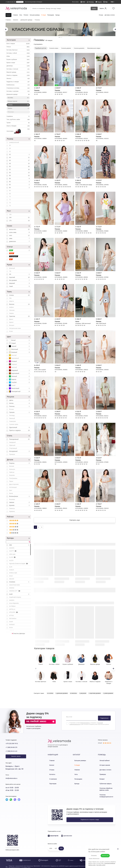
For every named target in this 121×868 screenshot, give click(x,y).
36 (10, 145)
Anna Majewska (14, 603)
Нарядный (12, 442)
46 (20, 160)
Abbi (19, 545)
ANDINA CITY (15, 591)
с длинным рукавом (62, 696)
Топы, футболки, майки (18, 120)
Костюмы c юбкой (18, 53)
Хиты (21, 15)
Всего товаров (18, 44)
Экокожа (12, 310)
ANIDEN (12, 600)
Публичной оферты (85, 725)
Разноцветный (19, 391)
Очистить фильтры (18, 634)
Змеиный (12, 418)
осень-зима (20, 232)
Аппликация (13, 487)
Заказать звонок (16, 759)
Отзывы (101, 15)
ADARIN (12, 548)
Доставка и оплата (110, 15)
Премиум (12, 454)
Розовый (19, 361)
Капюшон (12, 469)
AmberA (12, 570)
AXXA (11, 628)
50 (20, 166)
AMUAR (12, 579)
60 (20, 182)
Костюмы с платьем (18, 69)
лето (20, 235)
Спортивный (13, 448)
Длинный (12, 268)
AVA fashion (13, 619)
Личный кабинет (103, 762)
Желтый (13, 355)
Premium (26, 15)
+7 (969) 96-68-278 (13, 750)
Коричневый (19, 373)
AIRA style (12, 554)
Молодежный (20, 451)
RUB (61, 846)
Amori (11, 576)
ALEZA (11, 560)
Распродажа (51, 15)
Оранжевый (14, 358)
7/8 (10, 271)
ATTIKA (11, 616)
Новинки (16, 15)
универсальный (14, 142)
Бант (11, 490)
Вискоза (20, 304)
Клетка (20, 403)
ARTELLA (12, 609)
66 (10, 191)
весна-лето (20, 229)
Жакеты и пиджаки (18, 75)
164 (20, 217)
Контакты (50, 775)
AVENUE (12, 625)
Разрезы (20, 463)
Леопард (12, 415)
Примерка (101, 775)
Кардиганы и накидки (18, 82)
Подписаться (104, 720)
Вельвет (12, 325)
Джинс (11, 319)
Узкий (20, 286)
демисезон (20, 241)
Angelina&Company (15, 597)
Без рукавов (20, 280)
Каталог (8, 15)
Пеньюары (11, 112)
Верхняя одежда (18, 72)
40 (10, 151)
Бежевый (19, 352)
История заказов (103, 767)
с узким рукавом (108, 696)
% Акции (44, 15)
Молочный (19, 349)
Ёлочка (11, 409)
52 (20, 169)
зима (20, 238)
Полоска (20, 406)
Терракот (13, 364)
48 (20, 163)
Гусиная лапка (14, 424)
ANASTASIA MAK (14, 585)
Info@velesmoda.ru (13, 781)
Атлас (11, 331)
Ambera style (13, 573)
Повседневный (20, 439)
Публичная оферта (104, 783)
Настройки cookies (98, 863)
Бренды (58, 15)
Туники (18, 123)
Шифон (11, 307)
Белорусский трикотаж (54, 747)
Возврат (100, 779)
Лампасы (12, 508)
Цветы (20, 400)
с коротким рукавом (95, 696)
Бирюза (19, 379)
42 (20, 154)
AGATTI (13, 551)
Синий (12, 385)
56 (20, 176)
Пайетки (12, 472)
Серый (19, 343)
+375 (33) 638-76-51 (13, 746)
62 (20, 185)
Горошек (20, 412)
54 (20, 173)
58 (20, 178)
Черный (19, 346)
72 (10, 200)
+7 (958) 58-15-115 (13, 753)
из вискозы (74, 696)
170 (20, 221)
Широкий (20, 283)
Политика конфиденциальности (104, 794)
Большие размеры (35, 15)
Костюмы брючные (18, 50)
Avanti (11, 622)
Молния (12, 466)
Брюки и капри (18, 63)
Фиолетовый (19, 388)
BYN (51, 846)
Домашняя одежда (18, 94)
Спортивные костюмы (18, 88)
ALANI (13, 557)
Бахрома (12, 475)
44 (20, 157)
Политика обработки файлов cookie (106, 788)
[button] (113, 671)
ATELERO (14, 612)
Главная (50, 762)
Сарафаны (18, 116)
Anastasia (19, 582)
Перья (11, 481)
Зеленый (19, 376)
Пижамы (18, 105)
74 (10, 203)
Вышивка (12, 499)
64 (20, 188)
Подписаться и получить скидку (79, 817)
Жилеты (18, 79)
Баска (11, 493)
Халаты (18, 108)
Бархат (11, 322)
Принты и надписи (20, 430)
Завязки (20, 502)
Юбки (18, 56)
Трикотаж (20, 316)
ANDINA (12, 588)
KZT (56, 846)
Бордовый (19, 370)
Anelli (19, 594)
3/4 (20, 274)
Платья (18, 47)
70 (10, 197)
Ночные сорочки (18, 101)
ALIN (11, 567)
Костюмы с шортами (18, 91)
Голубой (19, 382)
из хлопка (50, 696)
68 (10, 194)
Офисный (12, 445)
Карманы (12, 511)
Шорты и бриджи (18, 126)
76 (10, 206)
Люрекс (12, 313)
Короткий (20, 277)
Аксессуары (18, 131)
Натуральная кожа (15, 328)
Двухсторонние (14, 484)
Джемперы (18, 66)
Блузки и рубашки (18, 60)
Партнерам (51, 783)
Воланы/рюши (20, 496)
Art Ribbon (12, 606)
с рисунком (83, 696)
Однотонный (20, 427)
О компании (51, 779)
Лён (10, 298)
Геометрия (12, 421)
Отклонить (92, 853)
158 (10, 214)
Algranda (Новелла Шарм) (19, 564)
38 (10, 148)
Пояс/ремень (13, 478)
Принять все (105, 853)
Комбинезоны (18, 85)
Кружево (20, 505)
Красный (13, 367)
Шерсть (12, 301)
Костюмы (18, 98)
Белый (19, 340)
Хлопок (20, 295)
